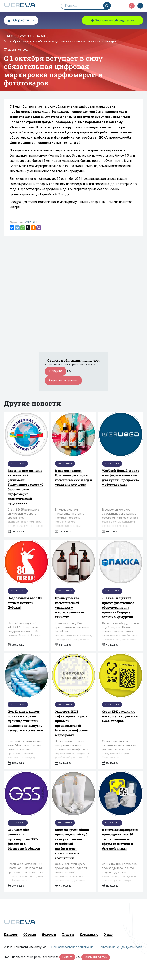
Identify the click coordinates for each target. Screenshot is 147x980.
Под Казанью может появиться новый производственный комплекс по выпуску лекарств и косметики (25, 721)
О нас (108, 934)
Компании (89, 934)
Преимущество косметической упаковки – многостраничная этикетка (69, 607)
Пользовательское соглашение (72, 947)
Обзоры (30, 934)
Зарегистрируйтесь (63, 380)
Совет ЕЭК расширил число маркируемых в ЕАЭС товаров (120, 716)
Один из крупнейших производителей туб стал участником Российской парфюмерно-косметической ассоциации (72, 844)
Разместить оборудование (115, 20)
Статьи (68, 934)
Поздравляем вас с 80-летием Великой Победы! (25, 603)
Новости (49, 934)
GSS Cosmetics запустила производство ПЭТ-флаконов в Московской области (24, 839)
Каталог (11, 934)
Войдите (56, 371)
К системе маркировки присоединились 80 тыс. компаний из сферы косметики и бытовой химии (120, 839)
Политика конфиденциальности (120, 947)
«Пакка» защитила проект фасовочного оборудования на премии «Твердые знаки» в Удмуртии (118, 607)
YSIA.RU (31, 223)
